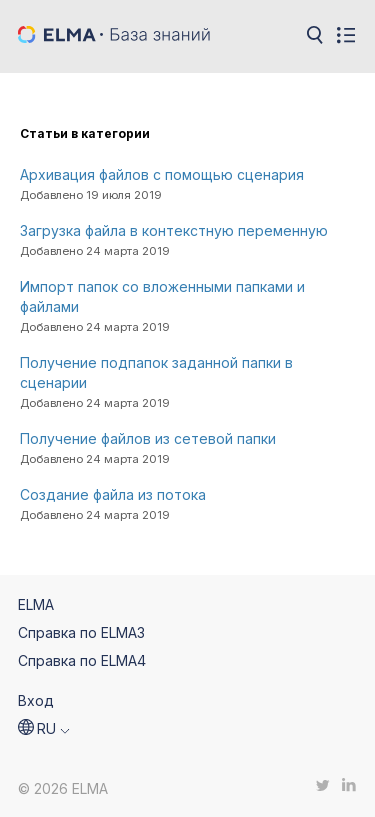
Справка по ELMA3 (81, 632)
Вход (36, 700)
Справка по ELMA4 (82, 660)
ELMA (36, 604)
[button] (44, 729)
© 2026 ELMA (63, 788)
